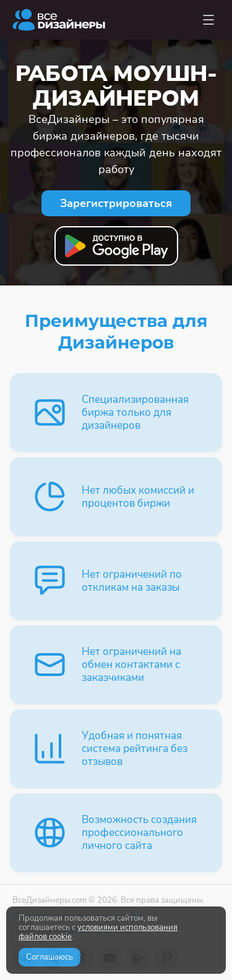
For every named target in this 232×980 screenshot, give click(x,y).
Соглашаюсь (49, 957)
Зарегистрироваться (116, 203)
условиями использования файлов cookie (98, 932)
